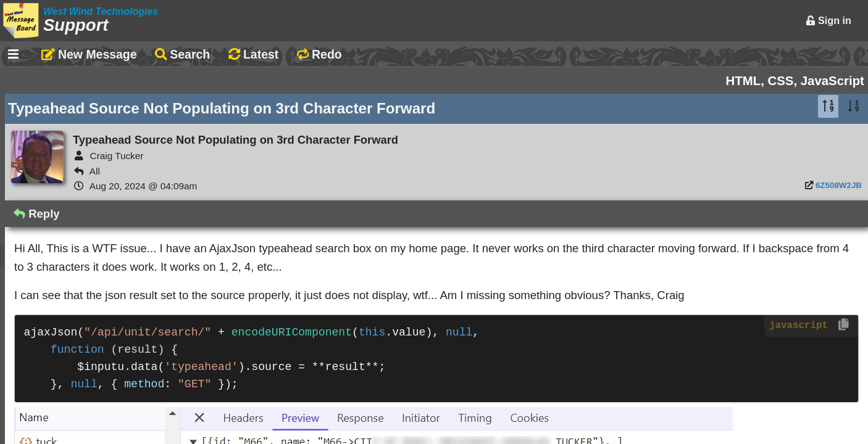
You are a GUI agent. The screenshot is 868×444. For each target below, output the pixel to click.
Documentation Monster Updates (114, 298)
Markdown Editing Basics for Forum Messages (150, 190)
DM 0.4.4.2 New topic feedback (107, 435)
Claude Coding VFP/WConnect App (119, 230)
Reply (345, 214)
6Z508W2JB (839, 185)
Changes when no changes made (115, 395)
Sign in (828, 20)
